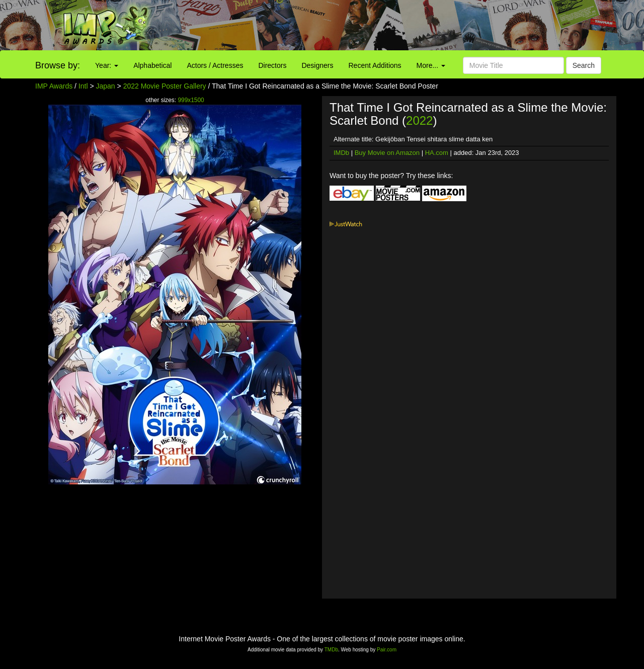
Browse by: (58, 65)
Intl (83, 86)
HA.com (437, 153)
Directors (272, 65)
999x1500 (191, 100)
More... (431, 65)
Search (584, 65)
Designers (317, 65)
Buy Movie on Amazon (387, 153)
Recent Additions (375, 65)
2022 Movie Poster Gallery (165, 86)
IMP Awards (54, 86)
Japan (106, 86)
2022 (419, 120)
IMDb (341, 153)
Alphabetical (152, 65)
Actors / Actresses (215, 65)
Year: (107, 65)
